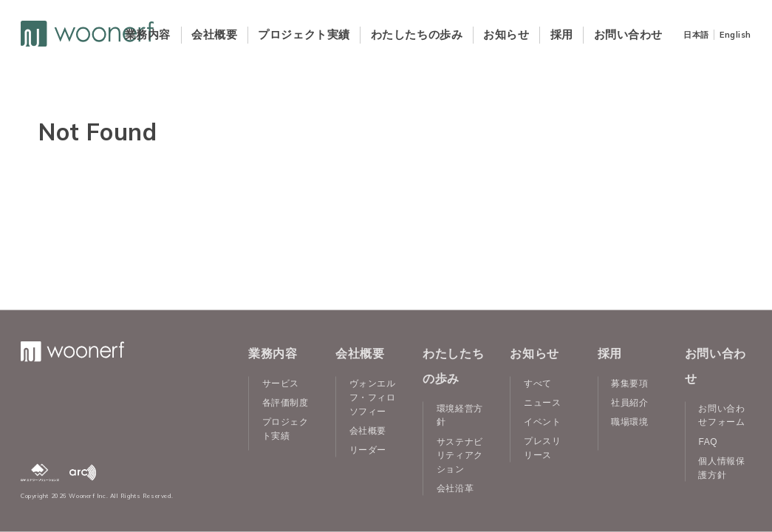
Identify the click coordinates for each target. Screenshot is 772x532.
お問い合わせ (628, 34)
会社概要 (214, 34)
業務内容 (148, 34)
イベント (542, 422)
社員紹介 (629, 403)
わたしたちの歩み (417, 34)
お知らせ (506, 34)
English (735, 35)
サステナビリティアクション (460, 455)
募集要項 (629, 383)
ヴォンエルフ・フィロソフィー (373, 398)
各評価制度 (286, 403)
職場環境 (629, 422)
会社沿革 (455, 488)
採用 (562, 34)
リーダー (368, 449)
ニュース (542, 403)
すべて (538, 383)
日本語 (696, 35)
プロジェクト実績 (304, 34)
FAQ (708, 441)
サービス (281, 383)
